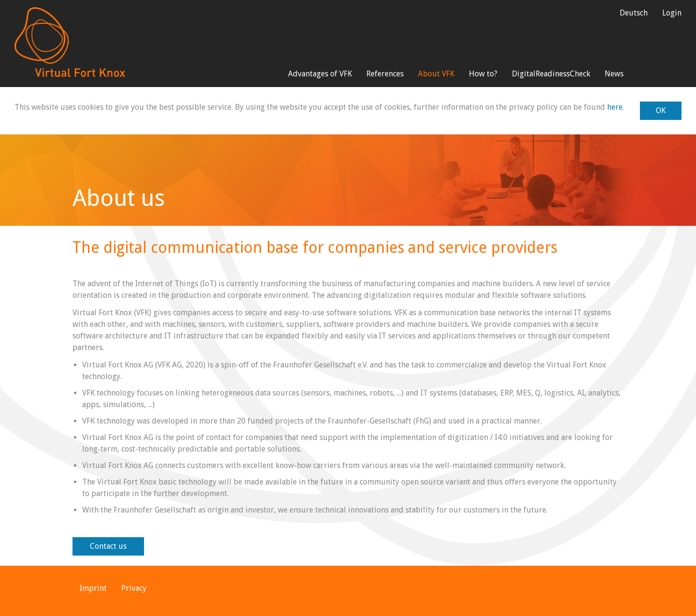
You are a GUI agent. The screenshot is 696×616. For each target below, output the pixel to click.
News (614, 74)
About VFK (436, 74)
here (615, 107)
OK (661, 110)
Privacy (134, 588)
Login (672, 13)
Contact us (108, 546)
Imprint (93, 588)
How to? (483, 74)
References (385, 74)
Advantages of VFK (320, 74)
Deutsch (634, 13)
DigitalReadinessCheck (551, 74)
